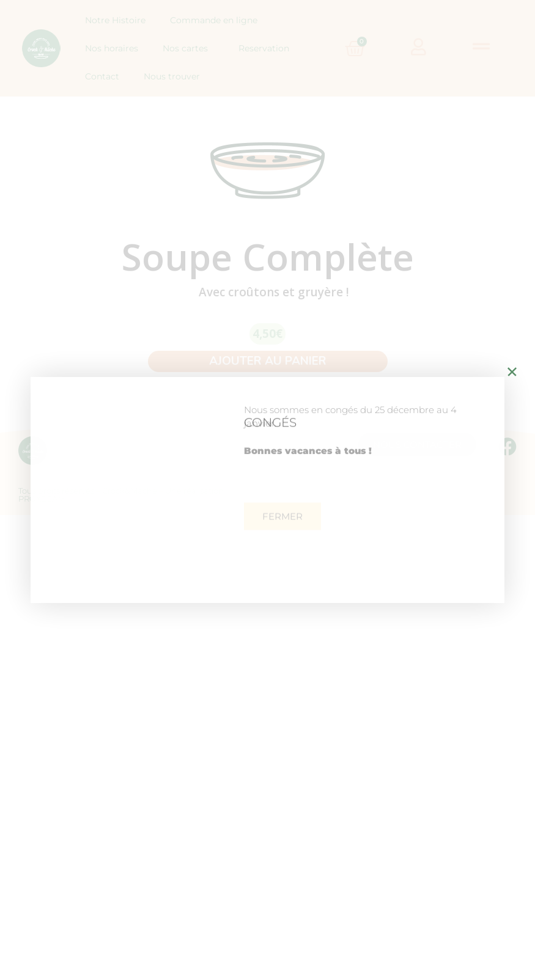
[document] (267, 490)
